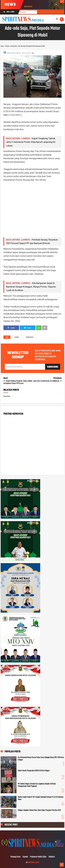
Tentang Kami (15, 857)
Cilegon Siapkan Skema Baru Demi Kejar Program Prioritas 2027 (39, 810)
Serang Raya (30, 337)
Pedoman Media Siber (38, 857)
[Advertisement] (32, 211)
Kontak (25, 857)
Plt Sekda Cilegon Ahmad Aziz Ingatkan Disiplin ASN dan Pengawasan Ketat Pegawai (37, 785)
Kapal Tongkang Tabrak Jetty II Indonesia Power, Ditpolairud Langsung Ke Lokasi (31, 142)
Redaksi (52, 857)
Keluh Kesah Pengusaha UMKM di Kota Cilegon (34, 771)
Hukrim (17, 337)
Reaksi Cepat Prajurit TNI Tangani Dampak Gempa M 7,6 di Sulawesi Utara (41, 798)
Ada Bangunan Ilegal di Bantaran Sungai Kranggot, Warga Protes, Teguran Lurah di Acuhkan (31, 287)
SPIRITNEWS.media (33, 863)
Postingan (22, 12)
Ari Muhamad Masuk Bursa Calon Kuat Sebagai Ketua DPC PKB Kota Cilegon (41, 759)
